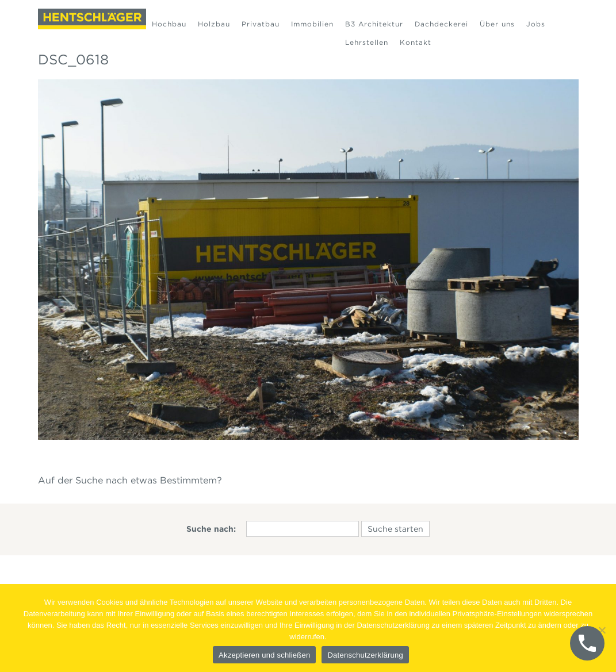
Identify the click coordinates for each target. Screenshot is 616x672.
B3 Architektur (374, 24)
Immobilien (312, 24)
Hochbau (169, 24)
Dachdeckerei (441, 24)
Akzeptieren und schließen (264, 655)
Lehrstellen (367, 42)
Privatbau (261, 24)
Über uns (497, 24)
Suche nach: (211, 529)
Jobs (536, 24)
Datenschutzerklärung (365, 655)
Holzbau (214, 24)
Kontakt (416, 42)
